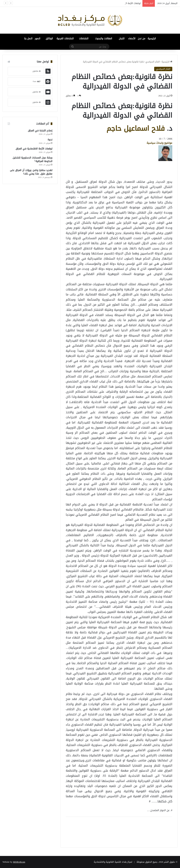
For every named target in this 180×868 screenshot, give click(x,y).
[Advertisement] (145, 169)
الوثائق (49, 39)
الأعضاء (132, 39)
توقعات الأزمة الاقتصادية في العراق (34, 149)
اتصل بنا (28, 39)
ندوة (50, 140)
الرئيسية (152, 39)
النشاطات (84, 39)
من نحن (142, 39)
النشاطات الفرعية (65, 39)
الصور (37, 39)
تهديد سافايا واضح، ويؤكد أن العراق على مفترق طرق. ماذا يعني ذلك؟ (31, 172)
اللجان (122, 39)
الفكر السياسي (153, 62)
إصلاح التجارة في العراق (40, 131)
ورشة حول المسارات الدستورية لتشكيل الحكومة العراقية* (32, 160)
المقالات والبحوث (104, 39)
